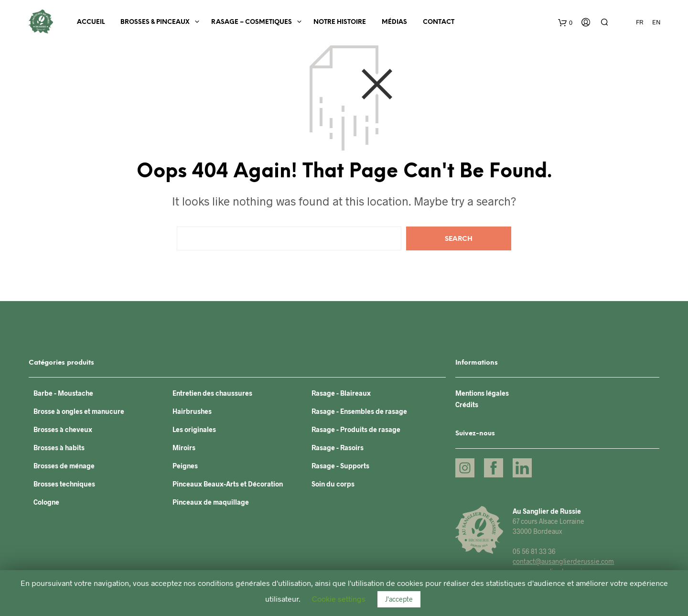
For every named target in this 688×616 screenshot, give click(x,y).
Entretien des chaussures (212, 393)
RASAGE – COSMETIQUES (252, 22)
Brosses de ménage (64, 466)
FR (640, 22)
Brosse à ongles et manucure (79, 411)
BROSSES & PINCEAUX (155, 22)
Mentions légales (482, 393)
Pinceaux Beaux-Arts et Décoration (228, 484)
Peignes (185, 466)
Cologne (46, 502)
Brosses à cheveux (63, 429)
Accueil (91, 22)
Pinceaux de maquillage (211, 502)
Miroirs (184, 448)
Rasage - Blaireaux (341, 393)
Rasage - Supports (340, 466)
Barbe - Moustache (63, 393)
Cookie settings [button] (339, 599)
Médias (394, 22)
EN (656, 22)
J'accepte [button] (399, 599)
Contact (439, 22)
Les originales (194, 429)
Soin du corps (333, 484)
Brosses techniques (64, 484)
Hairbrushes (192, 411)
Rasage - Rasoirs (338, 448)
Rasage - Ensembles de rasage (359, 411)
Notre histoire (340, 22)
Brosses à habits (59, 448)
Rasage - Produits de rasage (356, 429)
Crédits (467, 405)
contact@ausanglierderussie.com (563, 561)
